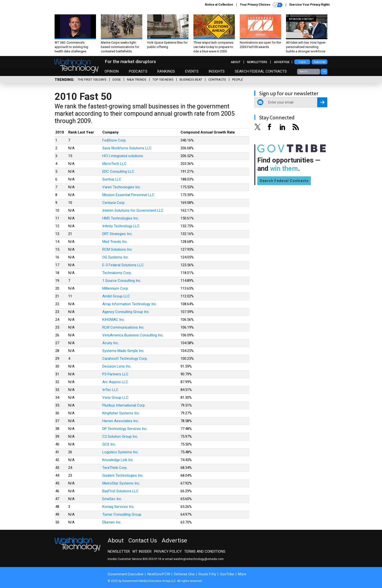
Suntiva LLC (112, 179)
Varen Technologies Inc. (122, 187)
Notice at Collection (219, 5)
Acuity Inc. (111, 343)
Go (324, 71)
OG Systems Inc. (116, 257)
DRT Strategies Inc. (117, 234)
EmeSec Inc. (112, 499)
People (238, 80)
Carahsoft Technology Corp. (125, 359)
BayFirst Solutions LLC (120, 491)
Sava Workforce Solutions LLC (127, 148)
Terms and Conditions (205, 551)
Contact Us (143, 541)
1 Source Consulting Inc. (122, 281)
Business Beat (191, 80)
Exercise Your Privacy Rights (310, 5)
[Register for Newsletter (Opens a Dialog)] (322, 102)
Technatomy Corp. (117, 273)
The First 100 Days (92, 80)
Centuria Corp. (114, 203)
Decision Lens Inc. (117, 366)
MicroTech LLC (114, 164)
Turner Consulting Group (122, 514)
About (236, 62)
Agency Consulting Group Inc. (126, 312)
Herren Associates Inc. (121, 421)
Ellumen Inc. (112, 522)
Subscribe (320, 62)
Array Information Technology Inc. (130, 304)
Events (192, 71)
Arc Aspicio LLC (115, 382)
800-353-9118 (152, 559)
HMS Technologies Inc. (121, 218)
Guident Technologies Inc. (123, 475)
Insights (217, 71)
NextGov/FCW (159, 574)
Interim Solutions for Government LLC (133, 210)
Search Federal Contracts (261, 71)
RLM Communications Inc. (123, 327)
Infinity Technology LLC (121, 226)
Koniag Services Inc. (118, 507)
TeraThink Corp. (115, 468)
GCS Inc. (109, 444)
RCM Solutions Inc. (117, 249)
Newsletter (119, 551)
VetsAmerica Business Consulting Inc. (133, 335)
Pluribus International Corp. (124, 405)
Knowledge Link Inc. (118, 460)
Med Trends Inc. (115, 242)
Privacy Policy (168, 551)
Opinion (112, 71)
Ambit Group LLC (116, 296)
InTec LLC (110, 390)
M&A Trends (137, 80)
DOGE (117, 80)
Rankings (166, 71)
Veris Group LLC (115, 398)
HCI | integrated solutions (123, 156)
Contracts (217, 80)
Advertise (282, 62)
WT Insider (142, 551)
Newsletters (257, 62)
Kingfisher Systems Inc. (121, 413)
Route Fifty (207, 574)
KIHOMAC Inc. (114, 320)
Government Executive (126, 574)
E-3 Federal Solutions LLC (123, 265)
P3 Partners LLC (115, 374)
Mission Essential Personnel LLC (128, 195)
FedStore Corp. (114, 140)
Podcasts (138, 71)
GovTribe (227, 574)
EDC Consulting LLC (118, 171)
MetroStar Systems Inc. (121, 483)
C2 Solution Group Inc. (120, 436)
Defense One (184, 574)
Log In (302, 62)
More (242, 574)
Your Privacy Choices (261, 5)
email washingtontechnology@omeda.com (194, 559)
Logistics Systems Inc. (120, 452)
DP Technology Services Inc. (125, 429)
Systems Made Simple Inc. (123, 351)
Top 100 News (163, 80)
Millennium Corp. (115, 288)
